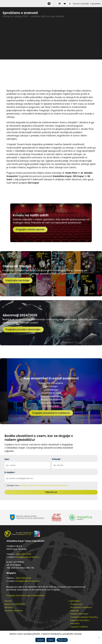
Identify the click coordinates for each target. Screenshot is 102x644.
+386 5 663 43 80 (23, 554)
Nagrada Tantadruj (79, 620)
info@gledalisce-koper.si (27, 557)
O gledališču (95, 4)
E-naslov (10, 472)
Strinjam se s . (37, 485)
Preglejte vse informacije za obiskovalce (26, 595)
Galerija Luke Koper (79, 614)
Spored (8, 601)
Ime (7, 459)
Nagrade (75, 611)
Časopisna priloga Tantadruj (84, 617)
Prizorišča (75, 623)
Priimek (57, 459)
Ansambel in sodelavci (81, 607)
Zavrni (51, 640)
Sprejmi (40, 640)
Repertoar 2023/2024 (15, 604)
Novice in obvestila (81, 4)
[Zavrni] (99, 637)
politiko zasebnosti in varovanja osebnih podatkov (44, 485)
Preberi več (62, 640)
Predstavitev (76, 604)
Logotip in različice (79, 627)
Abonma (9, 607)
